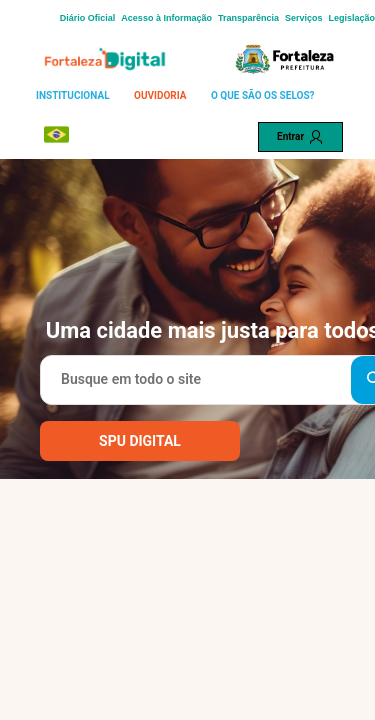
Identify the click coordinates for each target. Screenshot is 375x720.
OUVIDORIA (160, 95)
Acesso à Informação (166, 18)
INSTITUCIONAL (73, 95)
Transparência (248, 18)
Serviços (304, 18)
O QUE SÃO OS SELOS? (263, 95)
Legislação (351, 18)
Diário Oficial (88, 18)
